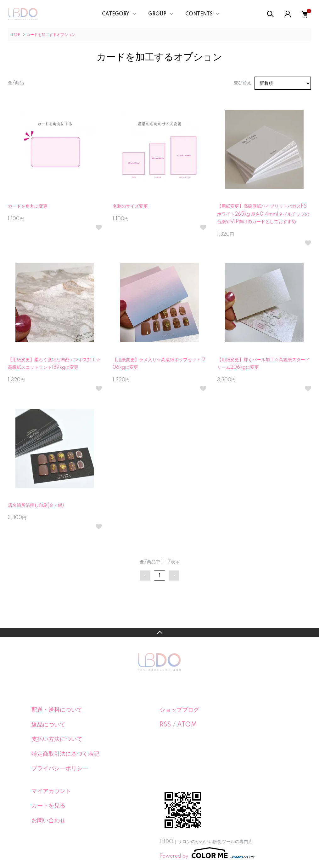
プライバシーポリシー (60, 769)
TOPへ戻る (159, 633)
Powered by (207, 853)
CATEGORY (116, 14)
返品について (48, 725)
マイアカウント (51, 791)
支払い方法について (57, 739)
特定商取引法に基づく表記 (65, 754)
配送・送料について (57, 710)
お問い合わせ (48, 821)
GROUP (157, 14)
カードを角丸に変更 (28, 206)
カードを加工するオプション (51, 35)
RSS (165, 725)
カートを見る (48, 806)
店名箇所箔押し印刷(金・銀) (36, 506)
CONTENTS (199, 14)
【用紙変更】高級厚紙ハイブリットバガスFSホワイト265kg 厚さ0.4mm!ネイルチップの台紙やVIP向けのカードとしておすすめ (263, 214)
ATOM (187, 725)
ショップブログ (179, 710)
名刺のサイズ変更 (130, 206)
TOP (16, 35)
